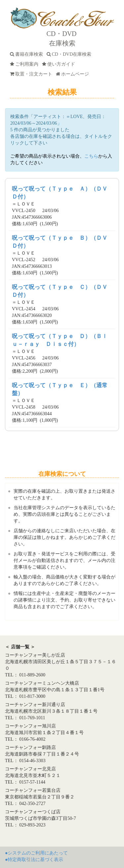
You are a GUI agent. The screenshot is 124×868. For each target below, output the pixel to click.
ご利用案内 (25, 64)
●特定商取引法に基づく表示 (34, 860)
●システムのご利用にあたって (36, 853)
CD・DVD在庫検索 (70, 54)
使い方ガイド (60, 64)
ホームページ (74, 74)
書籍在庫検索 (28, 54)
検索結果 (62, 92)
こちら (91, 156)
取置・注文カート (32, 74)
